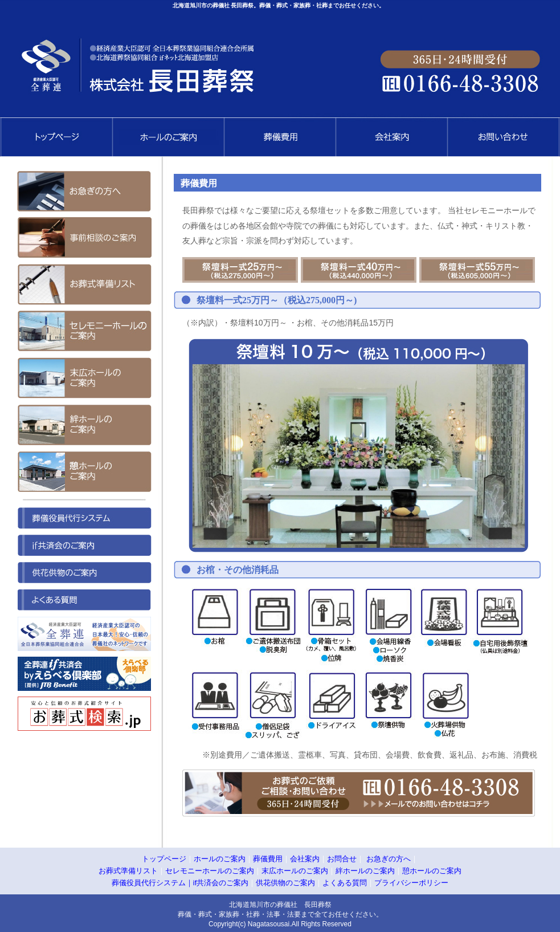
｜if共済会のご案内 (217, 883)
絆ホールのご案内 (365, 871)
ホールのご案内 (220, 859)
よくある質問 (345, 883)
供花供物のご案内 (285, 883)
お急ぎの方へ (389, 859)
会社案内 (305, 859)
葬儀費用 (268, 859)
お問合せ (342, 859)
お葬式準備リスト (128, 871)
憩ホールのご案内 (432, 871)
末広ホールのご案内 (295, 871)
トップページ (164, 859)
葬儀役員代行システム (149, 883)
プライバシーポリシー (411, 883)
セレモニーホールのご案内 (210, 871)
